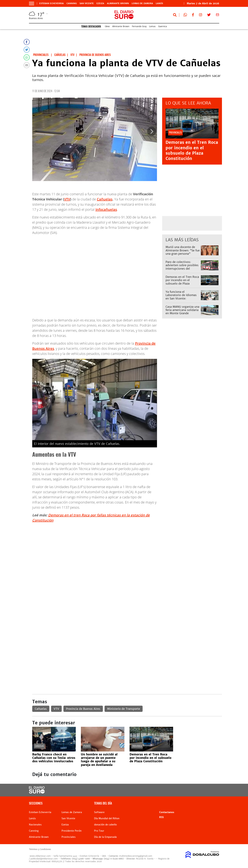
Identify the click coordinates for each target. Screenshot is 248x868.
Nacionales (35, 825)
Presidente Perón (72, 831)
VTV (67, 199)
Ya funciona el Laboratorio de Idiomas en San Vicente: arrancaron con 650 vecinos (181, 298)
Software (99, 812)
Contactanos (167, 812)
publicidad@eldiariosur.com (44, 859)
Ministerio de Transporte (124, 709)
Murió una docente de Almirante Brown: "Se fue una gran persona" (183, 250)
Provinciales (69, 837)
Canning (72, 3)
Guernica (163, 26)
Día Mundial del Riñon (107, 818)
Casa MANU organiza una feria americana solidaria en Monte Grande (182, 310)
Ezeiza (100, 3)
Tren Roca (137, 746)
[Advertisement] (127, 549)
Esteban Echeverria (52, 3)
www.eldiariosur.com (40, 856)
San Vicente (87, 3)
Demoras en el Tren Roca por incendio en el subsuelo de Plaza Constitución (192, 150)
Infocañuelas (106, 209)
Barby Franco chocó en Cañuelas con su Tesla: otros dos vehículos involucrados (54, 758)
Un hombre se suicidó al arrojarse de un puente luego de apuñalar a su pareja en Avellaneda (99, 760)
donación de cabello (105, 825)
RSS (161, 817)
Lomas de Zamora (142, 3)
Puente (87, 746)
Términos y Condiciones (40, 849)
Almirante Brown (118, 3)
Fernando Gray (139, 26)
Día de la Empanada (105, 837)
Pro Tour (99, 831)
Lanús (159, 3)
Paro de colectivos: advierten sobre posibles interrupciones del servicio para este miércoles (182, 268)
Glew (107, 26)
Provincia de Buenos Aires (83, 709)
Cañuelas (105, 199)
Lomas (152, 26)
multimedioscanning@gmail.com (136, 856)
